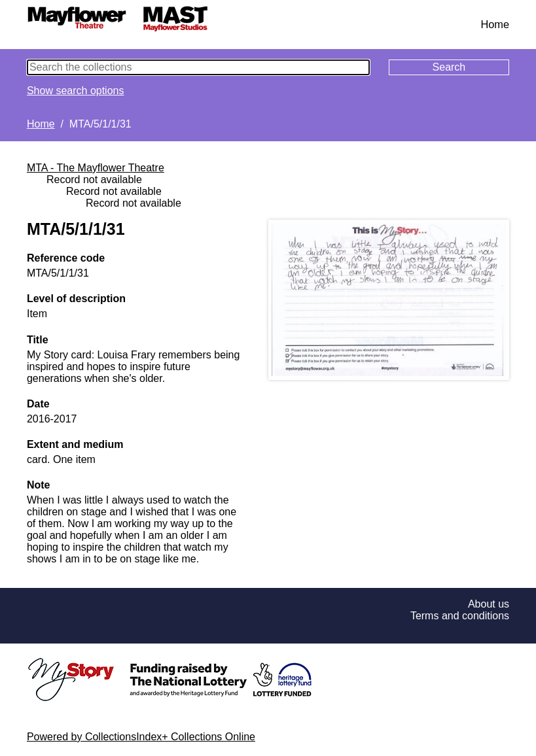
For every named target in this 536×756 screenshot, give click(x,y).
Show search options (76, 91)
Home (495, 24)
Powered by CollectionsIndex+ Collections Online (141, 737)
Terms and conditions (460, 616)
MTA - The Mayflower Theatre (96, 168)
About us (489, 604)
